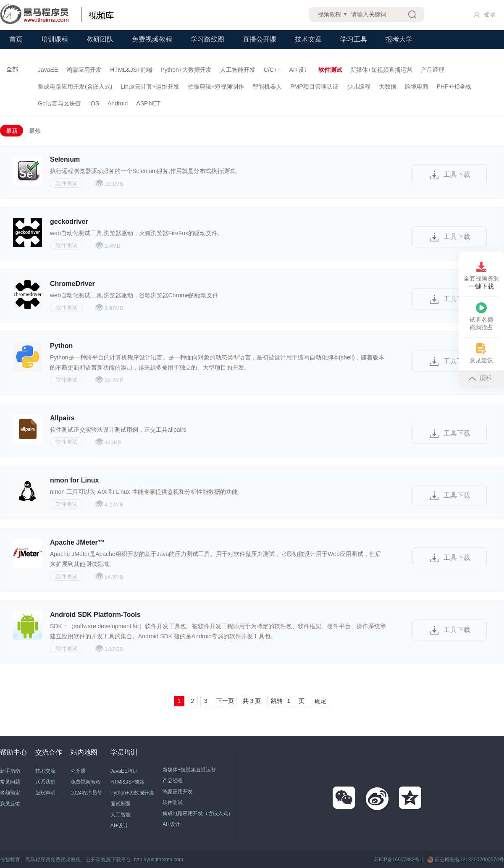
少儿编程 (359, 87)
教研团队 (100, 39)
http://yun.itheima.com (159, 860)
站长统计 (196, 860)
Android (118, 103)
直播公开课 (260, 39)
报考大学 (399, 39)
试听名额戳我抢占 (481, 316)
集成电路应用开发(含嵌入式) (75, 87)
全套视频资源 (481, 276)
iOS (94, 103)
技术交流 (45, 771)
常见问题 (10, 782)
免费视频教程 (152, 39)
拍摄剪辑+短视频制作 (216, 87)
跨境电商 (417, 87)
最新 (12, 131)
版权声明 (45, 793)
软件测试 (330, 70)
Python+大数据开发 (186, 70)
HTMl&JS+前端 (128, 782)
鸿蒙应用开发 (84, 70)
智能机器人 (267, 87)
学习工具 (354, 39)
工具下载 (457, 174)
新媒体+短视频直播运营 (381, 70)
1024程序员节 (86, 793)
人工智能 (121, 815)
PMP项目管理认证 (314, 87)
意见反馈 (10, 804)
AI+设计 (299, 70)
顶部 (480, 378)
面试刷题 (121, 804)
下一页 (225, 701)
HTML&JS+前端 (131, 70)
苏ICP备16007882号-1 (399, 860)
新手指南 (10, 771)
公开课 (78, 771)
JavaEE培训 (124, 771)
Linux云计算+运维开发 (150, 87)
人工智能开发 (238, 70)
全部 (12, 69)
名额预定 (10, 793)
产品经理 (433, 70)
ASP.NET (148, 103)
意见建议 (481, 353)
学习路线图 (207, 39)
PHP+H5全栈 (454, 87)
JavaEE (48, 70)
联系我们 (45, 782)
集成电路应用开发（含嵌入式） (198, 813)
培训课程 (55, 39)
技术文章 (308, 39)
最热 (35, 131)
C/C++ (272, 70)
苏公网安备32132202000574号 (466, 860)
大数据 (388, 87)
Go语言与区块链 (59, 103)
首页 (16, 39)
